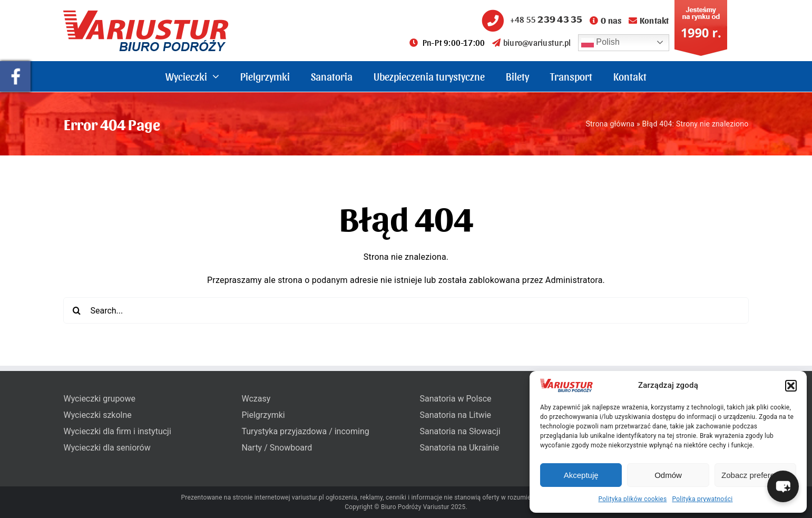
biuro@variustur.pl (532, 42)
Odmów (668, 475)
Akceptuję (581, 475)
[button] (791, 386)
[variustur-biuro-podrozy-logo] (146, 14)
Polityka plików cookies (633, 499)
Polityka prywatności (702, 499)
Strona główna (610, 124)
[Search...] (406, 310)
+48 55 (531, 19)
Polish (601, 43)
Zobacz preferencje (755, 475)
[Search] (76, 310)
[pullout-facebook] (15, 65)
